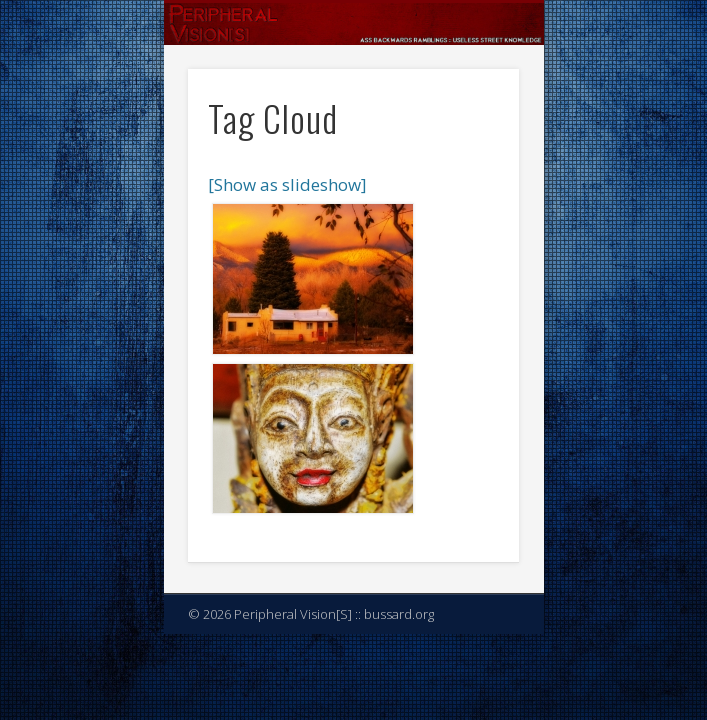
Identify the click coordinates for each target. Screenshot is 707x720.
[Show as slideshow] (287, 184)
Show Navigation (470, 179)
